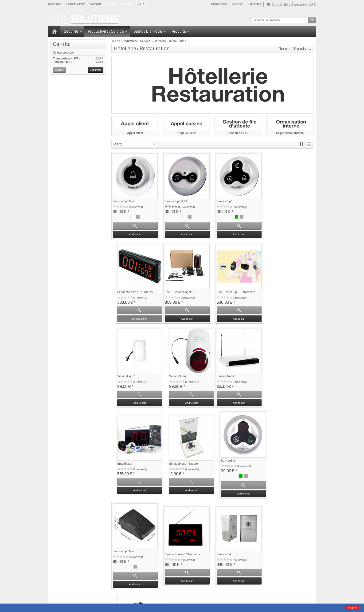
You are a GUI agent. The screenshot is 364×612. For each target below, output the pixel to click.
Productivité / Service (108, 31)
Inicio (115, 41)
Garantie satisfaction (127, 532)
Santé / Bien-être (150, 31)
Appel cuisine (187, 133)
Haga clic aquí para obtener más (87, 577)
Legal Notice (217, 588)
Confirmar (95, 70)
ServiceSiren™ (277, 292)
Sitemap (241, 588)
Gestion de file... (238, 133)
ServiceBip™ (224, 201)
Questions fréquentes (128, 537)
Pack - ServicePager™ (127, 292)
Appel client (135, 133)
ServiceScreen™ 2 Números (182, 469)
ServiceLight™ (225, 292)
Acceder (238, 4)
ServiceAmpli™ (122, 379)
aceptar (352, 608)
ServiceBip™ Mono (125, 201)
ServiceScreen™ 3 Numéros (285, 204)
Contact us (256, 588)
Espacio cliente (76, 4)
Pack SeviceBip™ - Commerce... (185, 292)
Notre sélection (174, 537)
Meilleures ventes (176, 532)
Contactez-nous (225, 537)
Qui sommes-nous (227, 532)
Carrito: (62, 44)
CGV (230, 588)
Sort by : (118, 144)
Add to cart (135, 234)
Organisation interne (290, 133)
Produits (181, 31)
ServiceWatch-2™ (279, 466)
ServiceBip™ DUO (176, 201)
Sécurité (73, 31)
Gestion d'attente (175, 545)
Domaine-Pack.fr (207, 603)
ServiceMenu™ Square (230, 379)
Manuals (200, 588)
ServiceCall (223, 469)
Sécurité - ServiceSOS (179, 541)
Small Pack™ (173, 379)
